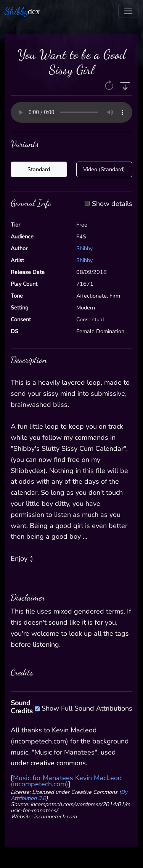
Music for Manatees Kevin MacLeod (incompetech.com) (66, 781)
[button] (110, 85)
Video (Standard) (104, 169)
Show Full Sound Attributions (87, 707)
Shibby (84, 248)
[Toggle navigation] (128, 11)
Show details (112, 204)
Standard (39, 169)
